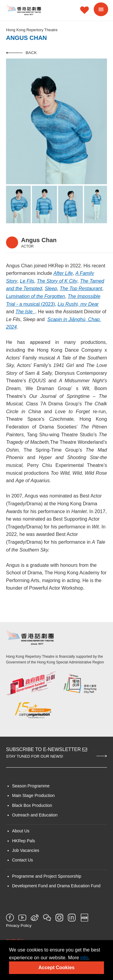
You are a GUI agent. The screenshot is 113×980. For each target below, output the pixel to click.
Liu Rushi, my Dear (78, 304)
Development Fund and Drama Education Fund (56, 886)
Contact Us (22, 860)
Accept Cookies (56, 968)
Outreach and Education (35, 815)
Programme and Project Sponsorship (47, 876)
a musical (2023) (37, 304)
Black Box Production (32, 805)
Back (21, 53)
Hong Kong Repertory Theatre (32, 30)
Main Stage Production (33, 795)
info (84, 958)
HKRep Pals (24, 841)
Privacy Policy (19, 926)
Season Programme (31, 786)
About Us (21, 831)
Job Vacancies (26, 850)
